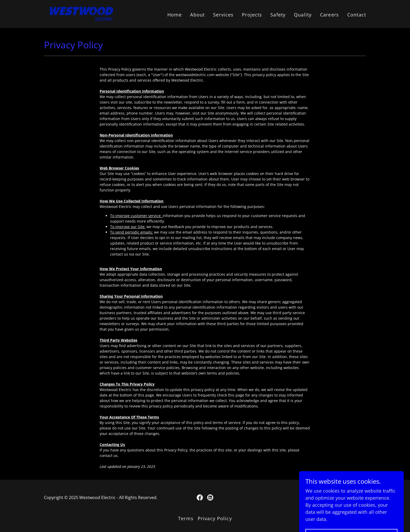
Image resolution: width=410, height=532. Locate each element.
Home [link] (175, 15)
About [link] (197, 15)
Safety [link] (278, 15)
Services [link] (223, 15)
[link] (81, 13)
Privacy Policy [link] (215, 518)
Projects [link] (252, 15)
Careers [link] (329, 15)
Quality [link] (303, 15)
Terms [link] (186, 518)
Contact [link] (357, 15)
